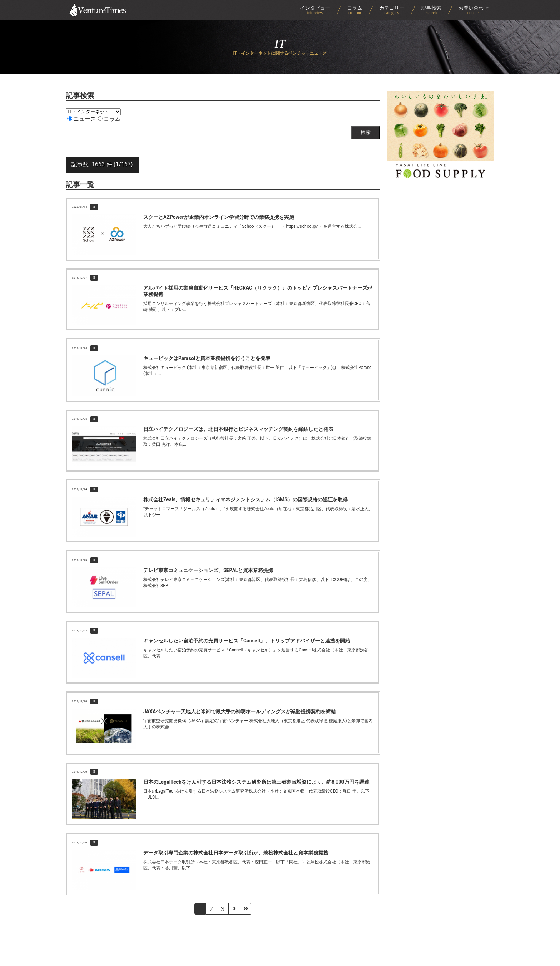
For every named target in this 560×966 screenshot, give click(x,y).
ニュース (82, 119)
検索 (366, 132)
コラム (109, 119)
